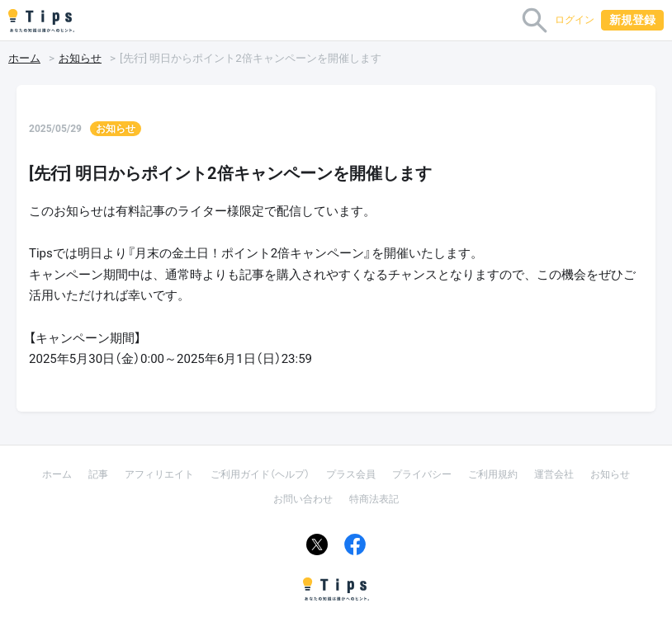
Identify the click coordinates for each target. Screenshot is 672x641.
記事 (98, 474)
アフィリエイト (159, 474)
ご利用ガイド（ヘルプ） (260, 474)
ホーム (24, 58)
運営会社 (554, 474)
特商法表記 (374, 499)
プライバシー (422, 474)
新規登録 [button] (632, 20)
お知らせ (80, 58)
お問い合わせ (303, 499)
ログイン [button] (575, 20)
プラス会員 (351, 474)
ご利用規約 (493, 474)
